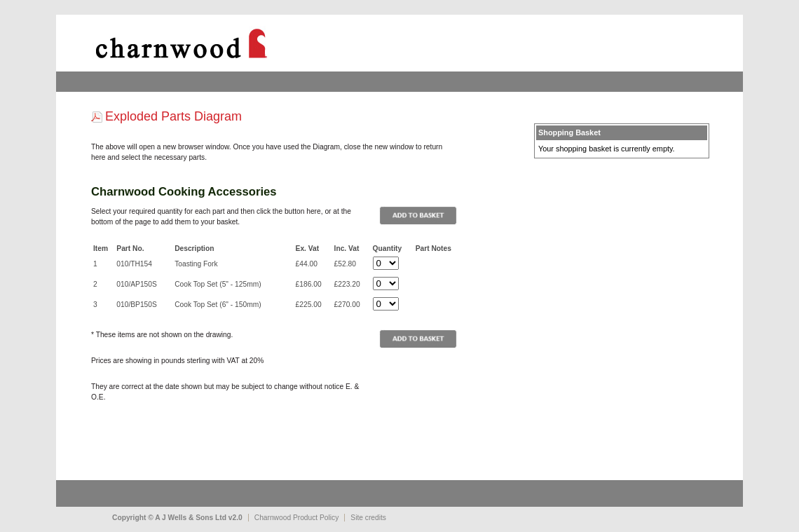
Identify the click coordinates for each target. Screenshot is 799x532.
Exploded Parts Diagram (173, 116)
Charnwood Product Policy (297, 518)
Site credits (368, 518)
